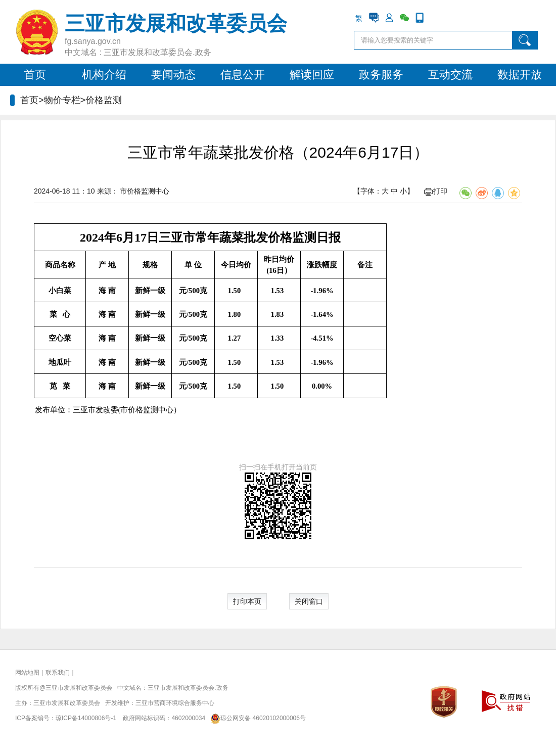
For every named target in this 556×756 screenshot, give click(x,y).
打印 (436, 191)
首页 (35, 75)
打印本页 (247, 601)
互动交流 (450, 75)
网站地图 (27, 673)
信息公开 (243, 75)
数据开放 (520, 75)
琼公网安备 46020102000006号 (257, 718)
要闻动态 (173, 75)
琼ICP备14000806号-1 (86, 718)
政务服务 (381, 75)
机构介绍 (104, 75)
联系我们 (58, 673)
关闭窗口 (309, 601)
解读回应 (312, 75)
